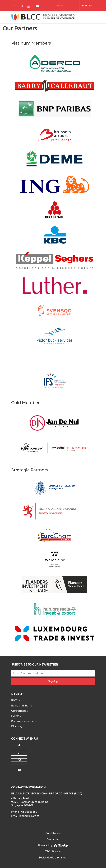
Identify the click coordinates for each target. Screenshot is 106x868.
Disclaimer (53, 839)
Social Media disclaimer (53, 858)
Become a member (23, 721)
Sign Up (53, 681)
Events (15, 716)
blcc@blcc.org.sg (29, 816)
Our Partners (19, 711)
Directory (17, 726)
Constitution (53, 833)
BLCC (14, 700)
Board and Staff (21, 706)
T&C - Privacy (53, 852)
